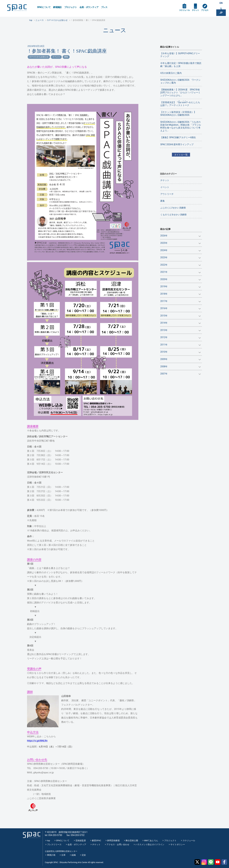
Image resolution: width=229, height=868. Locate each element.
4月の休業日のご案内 (171, 73)
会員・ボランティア (89, 7)
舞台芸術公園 (132, 841)
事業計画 (51, 855)
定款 (84, 855)
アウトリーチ (167, 194)
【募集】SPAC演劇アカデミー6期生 (178, 137)
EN (221, 3)
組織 (74, 855)
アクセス (208, 11)
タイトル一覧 (181, 155)
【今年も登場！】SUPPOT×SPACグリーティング (180, 55)
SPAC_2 (31, 834)
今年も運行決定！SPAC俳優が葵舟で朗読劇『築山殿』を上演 (181, 65)
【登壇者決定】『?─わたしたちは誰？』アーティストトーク (180, 103)
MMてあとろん (151, 841)
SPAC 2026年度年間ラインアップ (177, 144)
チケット (198, 11)
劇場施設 (57, 7)
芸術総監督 (81, 841)
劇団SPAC (97, 841)
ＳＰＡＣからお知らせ (39, 57)
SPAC (20, 8)
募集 (66, 57)
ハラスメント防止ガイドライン (150, 844)
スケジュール (185, 11)
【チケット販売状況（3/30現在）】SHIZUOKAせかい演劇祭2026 (178, 114)
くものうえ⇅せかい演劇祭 (173, 215)
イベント (56, 57)
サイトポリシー (178, 844)
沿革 (63, 855)
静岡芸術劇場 (113, 841)
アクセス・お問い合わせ (118, 844)
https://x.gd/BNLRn (37, 741)
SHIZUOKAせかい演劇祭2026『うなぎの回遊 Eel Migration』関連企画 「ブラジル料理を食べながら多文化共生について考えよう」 (181, 126)
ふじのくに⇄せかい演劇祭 (173, 208)
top (49, 841)
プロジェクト (71, 7)
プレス (104, 7)
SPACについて (44, 7)
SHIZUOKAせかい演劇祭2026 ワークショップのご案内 (180, 81)
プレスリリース (54, 844)
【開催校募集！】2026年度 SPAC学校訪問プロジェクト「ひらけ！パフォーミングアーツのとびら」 (180, 92)
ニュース (115, 30)
